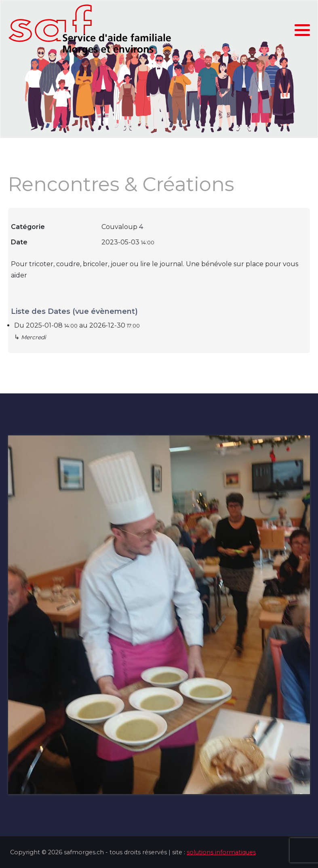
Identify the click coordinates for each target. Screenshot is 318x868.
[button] (302, 30)
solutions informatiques (221, 852)
